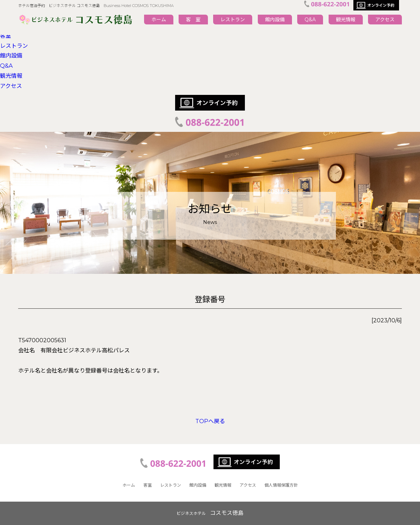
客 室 (193, 20)
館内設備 (275, 20)
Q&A (310, 20)
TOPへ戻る (210, 421)
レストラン (233, 20)
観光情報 (346, 20)
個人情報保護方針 (281, 485)
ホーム (159, 20)
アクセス (385, 20)
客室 (6, 36)
